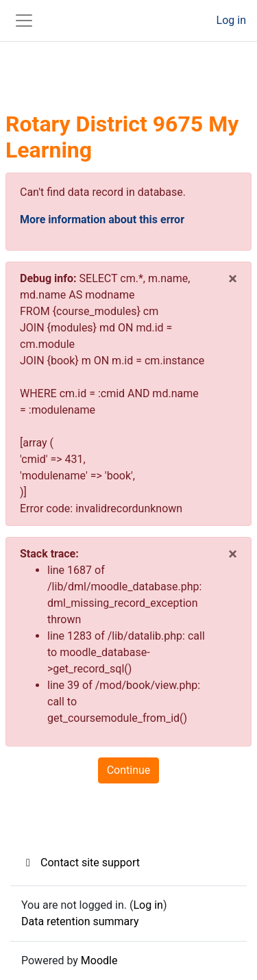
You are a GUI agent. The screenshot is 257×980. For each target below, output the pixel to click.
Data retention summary (80, 921)
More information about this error (102, 219)
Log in (231, 20)
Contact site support (81, 863)
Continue (129, 770)
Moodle (99, 960)
